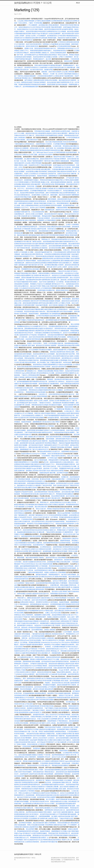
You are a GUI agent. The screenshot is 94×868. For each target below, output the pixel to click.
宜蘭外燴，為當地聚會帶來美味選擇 (30, 280)
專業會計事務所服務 (40, 203)
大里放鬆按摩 (73, 418)
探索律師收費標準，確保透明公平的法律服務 (28, 524)
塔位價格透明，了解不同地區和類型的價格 (28, 432)
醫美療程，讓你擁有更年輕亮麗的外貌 (59, 379)
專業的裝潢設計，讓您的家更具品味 (56, 772)
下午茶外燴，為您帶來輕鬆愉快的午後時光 (39, 570)
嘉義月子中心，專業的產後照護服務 (32, 51)
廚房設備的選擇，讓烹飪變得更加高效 (43, 184)
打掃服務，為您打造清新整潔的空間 (52, 454)
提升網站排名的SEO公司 (52, 331)
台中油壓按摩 (22, 657)
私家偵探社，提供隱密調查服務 (52, 604)
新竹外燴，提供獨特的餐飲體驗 (47, 265)
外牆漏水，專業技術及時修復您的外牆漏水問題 (48, 180)
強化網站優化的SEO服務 (59, 551)
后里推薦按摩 (19, 246)
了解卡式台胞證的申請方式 (40, 449)
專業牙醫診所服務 (26, 197)
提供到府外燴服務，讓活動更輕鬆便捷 (62, 205)
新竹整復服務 (20, 507)
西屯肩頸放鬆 (43, 38)
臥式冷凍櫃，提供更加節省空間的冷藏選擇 (61, 373)
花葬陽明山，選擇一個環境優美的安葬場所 (28, 678)
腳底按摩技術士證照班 (43, 651)
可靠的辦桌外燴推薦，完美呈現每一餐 (29, 479)
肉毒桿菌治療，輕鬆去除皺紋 (60, 585)
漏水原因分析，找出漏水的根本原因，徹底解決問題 (37, 70)
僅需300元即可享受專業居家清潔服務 (52, 235)
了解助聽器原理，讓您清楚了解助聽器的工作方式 (33, 515)
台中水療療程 (46, 761)
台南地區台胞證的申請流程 (34, 594)
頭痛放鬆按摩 (68, 242)
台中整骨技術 (62, 42)
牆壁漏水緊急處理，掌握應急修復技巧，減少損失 (36, 59)
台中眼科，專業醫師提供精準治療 (63, 468)
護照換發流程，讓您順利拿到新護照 (66, 560)
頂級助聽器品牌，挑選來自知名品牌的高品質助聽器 (61, 210)
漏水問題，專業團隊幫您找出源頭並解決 (27, 269)
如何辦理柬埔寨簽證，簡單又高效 (39, 466)
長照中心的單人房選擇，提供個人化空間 (65, 267)
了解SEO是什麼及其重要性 (52, 161)
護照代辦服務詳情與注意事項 (70, 261)
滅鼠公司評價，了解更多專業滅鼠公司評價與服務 (36, 717)
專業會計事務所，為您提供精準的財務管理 (51, 666)
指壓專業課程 (46, 280)
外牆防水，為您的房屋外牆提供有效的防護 (32, 31)
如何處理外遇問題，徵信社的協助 (58, 418)
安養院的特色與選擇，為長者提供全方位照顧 (64, 273)
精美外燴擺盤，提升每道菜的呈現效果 (31, 445)
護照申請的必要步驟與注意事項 (49, 303)
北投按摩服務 (62, 558)
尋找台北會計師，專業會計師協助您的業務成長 (51, 509)
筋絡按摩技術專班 (55, 316)
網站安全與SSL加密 (69, 534)
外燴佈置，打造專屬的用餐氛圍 (56, 144)
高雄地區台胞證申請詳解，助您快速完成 (43, 229)
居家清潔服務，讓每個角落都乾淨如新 (60, 199)
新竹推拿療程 (62, 320)
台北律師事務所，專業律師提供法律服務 (30, 390)
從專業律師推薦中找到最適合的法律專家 (65, 21)
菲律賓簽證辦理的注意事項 (30, 782)
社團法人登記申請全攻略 (53, 613)
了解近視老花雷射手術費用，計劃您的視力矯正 (59, 727)
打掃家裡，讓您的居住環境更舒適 (68, 265)
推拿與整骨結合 (38, 365)
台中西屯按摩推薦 (72, 138)
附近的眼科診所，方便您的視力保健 (39, 227)
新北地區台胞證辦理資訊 (25, 511)
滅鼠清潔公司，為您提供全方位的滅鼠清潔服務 (57, 275)
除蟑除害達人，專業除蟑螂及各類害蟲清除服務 (31, 392)
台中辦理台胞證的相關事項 (43, 21)
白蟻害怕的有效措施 (31, 377)
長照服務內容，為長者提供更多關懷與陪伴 (51, 335)
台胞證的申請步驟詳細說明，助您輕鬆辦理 (52, 729)
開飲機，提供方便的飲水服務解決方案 (55, 305)
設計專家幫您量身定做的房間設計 (47, 55)
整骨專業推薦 (36, 339)
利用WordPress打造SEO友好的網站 (45, 278)
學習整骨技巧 (50, 742)
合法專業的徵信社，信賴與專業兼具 (34, 144)
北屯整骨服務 (58, 167)
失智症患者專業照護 (55, 515)
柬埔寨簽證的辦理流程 (21, 579)
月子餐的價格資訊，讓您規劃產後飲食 (38, 231)
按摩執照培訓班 (72, 252)
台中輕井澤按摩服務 (43, 316)
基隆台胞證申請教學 (64, 587)
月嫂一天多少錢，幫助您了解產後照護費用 (29, 161)
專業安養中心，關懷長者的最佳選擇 (30, 447)
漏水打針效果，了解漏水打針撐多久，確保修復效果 (45, 403)
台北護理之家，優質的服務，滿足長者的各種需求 (56, 195)
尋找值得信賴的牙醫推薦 (32, 309)
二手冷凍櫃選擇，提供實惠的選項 (38, 25)
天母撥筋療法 (49, 787)
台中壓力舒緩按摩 (22, 216)
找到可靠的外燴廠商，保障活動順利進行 (46, 736)
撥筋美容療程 (27, 34)
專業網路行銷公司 (27, 78)
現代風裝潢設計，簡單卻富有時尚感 (55, 328)
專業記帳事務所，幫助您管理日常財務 (61, 25)
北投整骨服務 (41, 290)
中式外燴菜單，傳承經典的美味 (36, 698)
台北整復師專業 (55, 261)
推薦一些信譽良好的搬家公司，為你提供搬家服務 (59, 191)
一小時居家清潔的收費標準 (44, 76)
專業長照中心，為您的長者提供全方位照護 (31, 765)
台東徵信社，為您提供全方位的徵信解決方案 (40, 625)
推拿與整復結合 (19, 513)
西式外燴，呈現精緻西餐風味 (25, 693)
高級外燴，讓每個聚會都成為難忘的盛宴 (30, 328)
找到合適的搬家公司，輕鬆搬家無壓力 (38, 623)
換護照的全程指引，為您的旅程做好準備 (54, 432)
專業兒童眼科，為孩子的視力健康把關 (41, 282)
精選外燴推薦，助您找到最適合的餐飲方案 (34, 498)
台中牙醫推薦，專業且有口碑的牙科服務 (37, 413)
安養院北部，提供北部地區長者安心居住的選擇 (45, 356)
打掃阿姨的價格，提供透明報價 (69, 460)
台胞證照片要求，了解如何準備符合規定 (61, 818)
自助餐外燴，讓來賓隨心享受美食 (28, 471)
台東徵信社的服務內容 (38, 787)
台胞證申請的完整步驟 (36, 774)
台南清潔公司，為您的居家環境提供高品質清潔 (54, 394)
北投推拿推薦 (26, 746)
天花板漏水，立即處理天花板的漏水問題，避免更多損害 (39, 664)
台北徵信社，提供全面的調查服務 (51, 246)
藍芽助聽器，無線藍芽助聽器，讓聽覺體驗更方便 (44, 176)
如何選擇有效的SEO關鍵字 (62, 258)
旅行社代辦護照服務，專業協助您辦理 (40, 216)
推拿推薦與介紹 (40, 481)
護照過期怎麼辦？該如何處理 (69, 254)
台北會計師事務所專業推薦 (26, 770)
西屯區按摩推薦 (42, 373)
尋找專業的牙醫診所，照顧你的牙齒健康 (57, 443)
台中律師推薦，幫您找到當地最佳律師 (26, 312)
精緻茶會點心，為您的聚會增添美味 (55, 51)
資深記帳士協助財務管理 (37, 443)
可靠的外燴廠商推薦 (22, 282)
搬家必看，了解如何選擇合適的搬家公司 (51, 532)
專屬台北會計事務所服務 (50, 286)
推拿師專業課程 (24, 712)
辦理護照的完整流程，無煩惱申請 (67, 661)
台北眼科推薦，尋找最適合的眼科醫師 (65, 146)
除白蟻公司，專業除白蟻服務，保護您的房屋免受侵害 (43, 657)
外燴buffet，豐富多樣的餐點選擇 (49, 312)
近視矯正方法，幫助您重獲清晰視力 (58, 203)
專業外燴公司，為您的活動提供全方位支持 (54, 502)
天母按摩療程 (34, 462)
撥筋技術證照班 (74, 398)
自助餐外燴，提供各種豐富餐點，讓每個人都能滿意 (39, 630)
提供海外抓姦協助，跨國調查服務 (67, 84)
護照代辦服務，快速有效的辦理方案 (34, 57)
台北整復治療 (57, 76)
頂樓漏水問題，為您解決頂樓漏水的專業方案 (60, 734)
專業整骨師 (37, 748)
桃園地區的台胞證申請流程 (66, 664)
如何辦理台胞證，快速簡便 (69, 131)
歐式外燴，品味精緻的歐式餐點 (50, 562)
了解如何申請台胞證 (59, 157)
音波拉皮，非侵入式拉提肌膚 (60, 466)
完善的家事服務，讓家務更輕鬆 (53, 774)
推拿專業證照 (49, 337)
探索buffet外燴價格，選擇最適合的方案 (66, 337)
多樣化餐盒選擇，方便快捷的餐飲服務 (53, 169)
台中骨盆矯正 (33, 335)
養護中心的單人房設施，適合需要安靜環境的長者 (57, 723)
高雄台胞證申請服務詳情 (42, 65)
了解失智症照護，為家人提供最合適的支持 (55, 485)
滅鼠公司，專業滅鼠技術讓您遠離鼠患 (61, 494)
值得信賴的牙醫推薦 (65, 608)
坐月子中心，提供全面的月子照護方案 (29, 188)
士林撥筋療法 (22, 138)
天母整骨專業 (62, 606)
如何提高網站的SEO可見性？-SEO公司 (33, 3)
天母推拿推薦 (75, 59)
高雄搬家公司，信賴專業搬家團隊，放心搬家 (43, 816)
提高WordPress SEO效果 (28, 651)
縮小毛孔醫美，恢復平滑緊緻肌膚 (57, 799)
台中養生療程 (62, 36)
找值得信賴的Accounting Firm (31, 454)
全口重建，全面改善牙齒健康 (37, 252)
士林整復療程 (26, 301)
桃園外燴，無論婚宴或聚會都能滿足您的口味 (56, 441)
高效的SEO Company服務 (22, 787)
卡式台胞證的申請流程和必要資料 (29, 288)
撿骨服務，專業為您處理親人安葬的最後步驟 (32, 358)
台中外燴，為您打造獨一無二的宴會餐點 (51, 148)
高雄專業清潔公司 (66, 82)
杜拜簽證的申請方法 (28, 668)
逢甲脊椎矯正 (29, 80)
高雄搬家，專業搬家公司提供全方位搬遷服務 (37, 284)
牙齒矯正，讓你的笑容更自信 (48, 558)
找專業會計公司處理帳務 (50, 44)
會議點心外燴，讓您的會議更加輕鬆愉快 (37, 48)
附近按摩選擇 (46, 150)
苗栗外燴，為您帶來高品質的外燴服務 (34, 638)
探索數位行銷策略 (52, 57)
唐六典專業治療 (37, 275)
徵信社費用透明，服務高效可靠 (67, 133)
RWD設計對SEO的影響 (43, 27)
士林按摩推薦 (72, 801)
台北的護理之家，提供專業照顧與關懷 (32, 636)
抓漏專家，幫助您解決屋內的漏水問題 (63, 345)
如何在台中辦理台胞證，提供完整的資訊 (65, 581)
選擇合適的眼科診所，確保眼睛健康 (40, 551)
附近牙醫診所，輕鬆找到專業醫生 (31, 53)
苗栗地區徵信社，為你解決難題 (30, 195)
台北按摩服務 (53, 719)
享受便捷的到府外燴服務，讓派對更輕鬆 (43, 84)
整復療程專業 (47, 390)
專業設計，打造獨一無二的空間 (53, 74)
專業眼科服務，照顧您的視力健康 (58, 38)
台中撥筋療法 (37, 485)
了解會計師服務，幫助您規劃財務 (27, 744)
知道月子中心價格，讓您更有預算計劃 (60, 659)
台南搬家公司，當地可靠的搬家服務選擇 (47, 415)
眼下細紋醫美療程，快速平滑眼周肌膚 (60, 384)
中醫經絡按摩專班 (62, 208)
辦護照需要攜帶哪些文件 (51, 365)
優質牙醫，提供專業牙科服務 (59, 473)
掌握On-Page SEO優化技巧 (40, 34)
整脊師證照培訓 (55, 150)
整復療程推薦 (55, 231)
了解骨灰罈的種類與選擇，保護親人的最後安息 (42, 572)
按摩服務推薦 (56, 314)
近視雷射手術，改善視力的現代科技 (59, 174)
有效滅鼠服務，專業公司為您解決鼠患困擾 (31, 825)
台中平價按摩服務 (62, 814)
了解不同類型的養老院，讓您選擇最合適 (29, 248)
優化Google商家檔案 (66, 365)
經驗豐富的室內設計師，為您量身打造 (45, 382)
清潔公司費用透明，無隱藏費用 (34, 220)
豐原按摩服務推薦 (32, 653)
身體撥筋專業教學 (53, 263)
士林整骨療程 (43, 67)
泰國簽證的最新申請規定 (58, 623)
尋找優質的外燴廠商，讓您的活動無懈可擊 (52, 350)
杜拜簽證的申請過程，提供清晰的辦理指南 (34, 492)
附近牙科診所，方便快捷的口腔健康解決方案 (39, 333)
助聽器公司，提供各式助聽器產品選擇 (54, 53)
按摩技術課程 (52, 172)
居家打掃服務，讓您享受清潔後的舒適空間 (48, 29)
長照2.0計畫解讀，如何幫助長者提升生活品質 (59, 483)
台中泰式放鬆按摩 (61, 742)
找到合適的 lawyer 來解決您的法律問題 (51, 471)
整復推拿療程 (26, 184)
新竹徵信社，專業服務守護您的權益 (53, 447)
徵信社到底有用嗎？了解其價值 (29, 710)
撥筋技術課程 (69, 61)
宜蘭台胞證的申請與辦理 (64, 172)
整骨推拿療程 (20, 371)
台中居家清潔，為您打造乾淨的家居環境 (29, 44)
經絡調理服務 (52, 721)
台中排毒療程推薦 (46, 288)
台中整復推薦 (26, 229)
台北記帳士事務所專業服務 (26, 21)
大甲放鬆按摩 (70, 178)
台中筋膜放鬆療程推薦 (64, 46)
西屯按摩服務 (46, 205)
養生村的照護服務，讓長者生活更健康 (32, 689)
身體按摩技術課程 (39, 80)
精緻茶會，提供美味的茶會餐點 (52, 248)
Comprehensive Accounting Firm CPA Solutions (55, 642)
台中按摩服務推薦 (33, 611)
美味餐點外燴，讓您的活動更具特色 (27, 46)
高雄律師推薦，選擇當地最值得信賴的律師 (39, 795)
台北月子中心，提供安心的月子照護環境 (33, 208)
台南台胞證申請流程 (35, 441)
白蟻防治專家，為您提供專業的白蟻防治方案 (56, 615)
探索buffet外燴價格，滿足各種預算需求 (57, 80)
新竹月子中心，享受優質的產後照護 (50, 326)
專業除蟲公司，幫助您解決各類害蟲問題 (54, 239)
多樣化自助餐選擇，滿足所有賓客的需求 (62, 34)
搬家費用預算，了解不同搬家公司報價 (46, 708)
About (78, 3)
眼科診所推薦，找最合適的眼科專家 (53, 479)
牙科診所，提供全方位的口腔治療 (37, 517)
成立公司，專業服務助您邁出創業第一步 (36, 838)
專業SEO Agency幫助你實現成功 (26, 373)
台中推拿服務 (23, 252)
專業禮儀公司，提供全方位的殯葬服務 (65, 333)
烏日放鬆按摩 (23, 345)
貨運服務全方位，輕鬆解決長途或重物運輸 (40, 371)
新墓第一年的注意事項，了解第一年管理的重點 (42, 343)
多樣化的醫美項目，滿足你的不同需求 (29, 286)
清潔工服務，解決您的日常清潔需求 (41, 155)
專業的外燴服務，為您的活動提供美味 (38, 261)
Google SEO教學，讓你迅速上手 (42, 468)
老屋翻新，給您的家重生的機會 (29, 172)
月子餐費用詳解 (59, 409)
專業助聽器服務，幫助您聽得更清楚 (66, 184)
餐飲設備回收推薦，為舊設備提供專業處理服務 (29, 483)
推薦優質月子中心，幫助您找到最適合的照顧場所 (39, 256)
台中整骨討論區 (53, 458)
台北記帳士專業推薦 (68, 72)
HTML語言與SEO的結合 (28, 564)
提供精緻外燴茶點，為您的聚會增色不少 (66, 521)
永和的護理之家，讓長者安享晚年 (50, 621)
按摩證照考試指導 (56, 227)
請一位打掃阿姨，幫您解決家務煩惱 (65, 282)
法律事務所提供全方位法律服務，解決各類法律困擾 (62, 31)
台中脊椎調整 (19, 630)
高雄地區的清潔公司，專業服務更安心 (64, 634)
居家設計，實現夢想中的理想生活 (28, 67)
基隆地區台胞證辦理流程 (46, 244)
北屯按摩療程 (46, 456)
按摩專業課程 (55, 761)
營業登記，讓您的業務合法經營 (60, 413)
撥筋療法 (33, 659)
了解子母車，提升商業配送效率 (26, 55)
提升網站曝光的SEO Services (41, 804)
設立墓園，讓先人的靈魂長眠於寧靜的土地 (28, 205)
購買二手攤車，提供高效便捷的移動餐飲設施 (49, 770)
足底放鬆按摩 (63, 568)
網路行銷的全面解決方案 (48, 309)
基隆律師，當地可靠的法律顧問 (51, 72)
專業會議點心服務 (70, 148)
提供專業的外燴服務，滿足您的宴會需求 (32, 823)
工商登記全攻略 (72, 551)
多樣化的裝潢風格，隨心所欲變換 (35, 362)
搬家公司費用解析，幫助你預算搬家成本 (57, 823)
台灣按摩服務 (63, 360)
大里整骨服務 (19, 34)
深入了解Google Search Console (43, 152)
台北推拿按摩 (55, 430)
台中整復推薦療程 (50, 220)
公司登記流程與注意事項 (22, 672)
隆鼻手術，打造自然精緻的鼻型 (34, 212)
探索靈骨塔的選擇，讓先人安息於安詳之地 (63, 528)
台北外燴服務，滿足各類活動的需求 (46, 214)
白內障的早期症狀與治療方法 (57, 67)
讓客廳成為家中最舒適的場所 (28, 265)
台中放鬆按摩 (70, 530)
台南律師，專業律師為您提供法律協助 (37, 405)
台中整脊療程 (31, 791)
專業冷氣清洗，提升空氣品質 (37, 742)
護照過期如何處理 (34, 235)
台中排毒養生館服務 (23, 182)
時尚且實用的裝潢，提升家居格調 (45, 201)
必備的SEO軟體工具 (35, 712)
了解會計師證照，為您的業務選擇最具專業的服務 (47, 242)
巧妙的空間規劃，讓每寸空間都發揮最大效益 (49, 193)
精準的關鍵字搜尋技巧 (43, 430)
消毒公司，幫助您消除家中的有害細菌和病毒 (43, 135)
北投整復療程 (41, 426)
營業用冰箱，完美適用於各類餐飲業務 (48, 254)
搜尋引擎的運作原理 (54, 498)
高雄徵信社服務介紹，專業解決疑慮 (54, 530)
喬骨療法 (33, 543)
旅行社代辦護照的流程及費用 (29, 38)
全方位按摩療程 (34, 350)
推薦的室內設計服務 (67, 356)
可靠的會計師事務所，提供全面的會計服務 (46, 82)
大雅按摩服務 (68, 74)
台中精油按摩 (22, 517)
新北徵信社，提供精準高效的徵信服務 (44, 814)
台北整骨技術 (29, 842)
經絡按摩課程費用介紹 (47, 451)
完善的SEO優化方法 (47, 598)
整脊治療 (49, 267)
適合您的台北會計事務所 (52, 422)
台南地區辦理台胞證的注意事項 (47, 133)
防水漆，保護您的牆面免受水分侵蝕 (55, 462)
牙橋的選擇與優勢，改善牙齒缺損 (61, 27)
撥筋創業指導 (22, 481)
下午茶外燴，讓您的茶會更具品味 (48, 649)
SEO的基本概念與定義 (47, 706)
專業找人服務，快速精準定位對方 (29, 165)
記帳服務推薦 (63, 806)
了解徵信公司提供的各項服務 (54, 780)
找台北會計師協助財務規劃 (54, 142)
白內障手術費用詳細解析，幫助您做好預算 (45, 833)
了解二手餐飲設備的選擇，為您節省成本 (59, 362)
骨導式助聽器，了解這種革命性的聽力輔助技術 (37, 634)
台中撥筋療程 (71, 350)
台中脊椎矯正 (50, 426)
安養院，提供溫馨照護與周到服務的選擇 (63, 804)
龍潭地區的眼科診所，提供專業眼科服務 (44, 320)
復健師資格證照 (45, 473)
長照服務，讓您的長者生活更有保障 (66, 301)
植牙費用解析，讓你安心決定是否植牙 (35, 738)
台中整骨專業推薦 (59, 152)
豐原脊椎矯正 (43, 172)
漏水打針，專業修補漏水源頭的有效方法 (63, 48)
